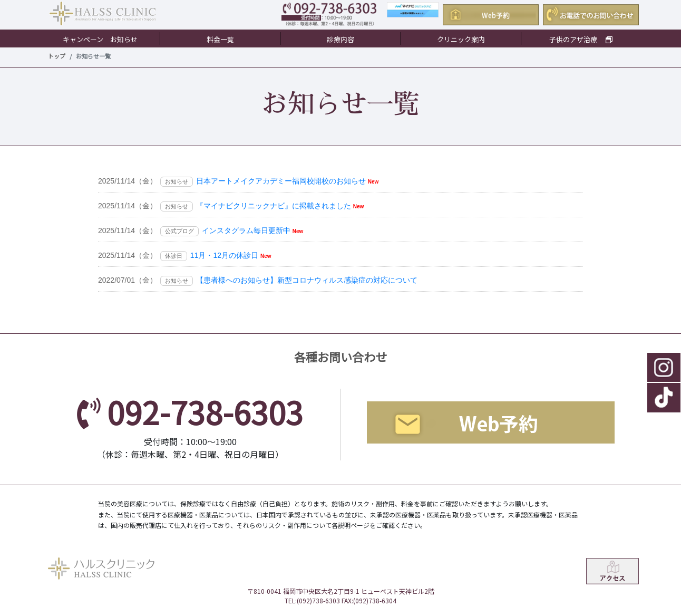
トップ (57, 56)
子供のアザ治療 (581, 39)
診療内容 (340, 39)
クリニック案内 (461, 39)
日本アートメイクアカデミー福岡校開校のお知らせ (281, 181)
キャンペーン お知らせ (100, 39)
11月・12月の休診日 (224, 255)
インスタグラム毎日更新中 (246, 230)
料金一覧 (220, 39)
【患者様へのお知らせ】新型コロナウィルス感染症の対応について (307, 280)
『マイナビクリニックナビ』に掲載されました (274, 206)
